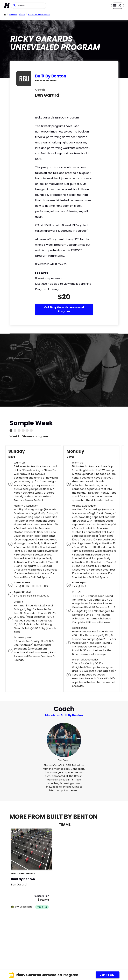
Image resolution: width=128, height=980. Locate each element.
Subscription (42, 896)
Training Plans (17, 15)
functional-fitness (39, 15)
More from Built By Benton (64, 715)
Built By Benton (51, 76)
